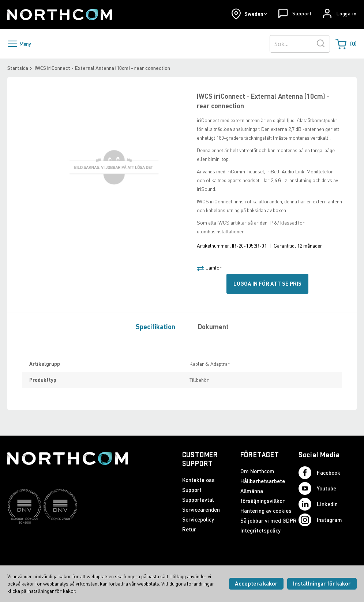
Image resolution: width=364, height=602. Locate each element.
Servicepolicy (198, 519)
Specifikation (155, 327)
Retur (189, 529)
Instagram (320, 520)
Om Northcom (257, 471)
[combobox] (300, 44)
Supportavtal (198, 500)
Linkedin (318, 504)
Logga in (347, 14)
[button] (249, 14)
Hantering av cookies (266, 511)
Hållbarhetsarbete (263, 481)
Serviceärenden (201, 509)
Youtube (317, 488)
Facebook (319, 473)
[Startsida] (60, 15)
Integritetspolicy (260, 530)
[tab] (154, 326)
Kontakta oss (198, 480)
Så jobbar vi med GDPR (269, 520)
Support (302, 14)
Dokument (213, 327)
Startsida (18, 68)
